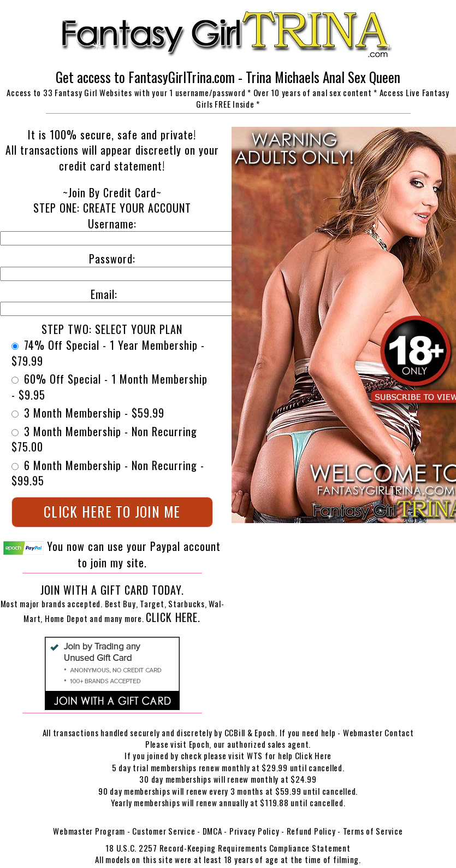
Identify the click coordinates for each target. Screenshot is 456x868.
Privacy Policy (254, 831)
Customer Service (164, 831)
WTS (255, 755)
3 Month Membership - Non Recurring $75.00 (104, 439)
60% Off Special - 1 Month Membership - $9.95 (109, 387)
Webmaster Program (89, 831)
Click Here (313, 755)
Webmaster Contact (378, 732)
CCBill (235, 732)
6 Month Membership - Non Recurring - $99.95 (108, 473)
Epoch (199, 744)
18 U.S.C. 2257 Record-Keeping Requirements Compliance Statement (228, 848)
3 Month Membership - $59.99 (88, 413)
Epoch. (267, 732)
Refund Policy (311, 831)
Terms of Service (373, 831)
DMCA (212, 831)
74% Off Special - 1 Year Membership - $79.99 (108, 353)
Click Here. (173, 617)
